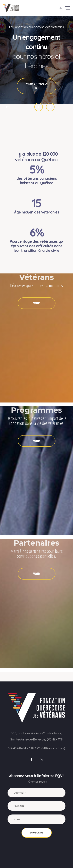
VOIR (36, 303)
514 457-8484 (17, 748)
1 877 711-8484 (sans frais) (47, 748)
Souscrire (36, 833)
